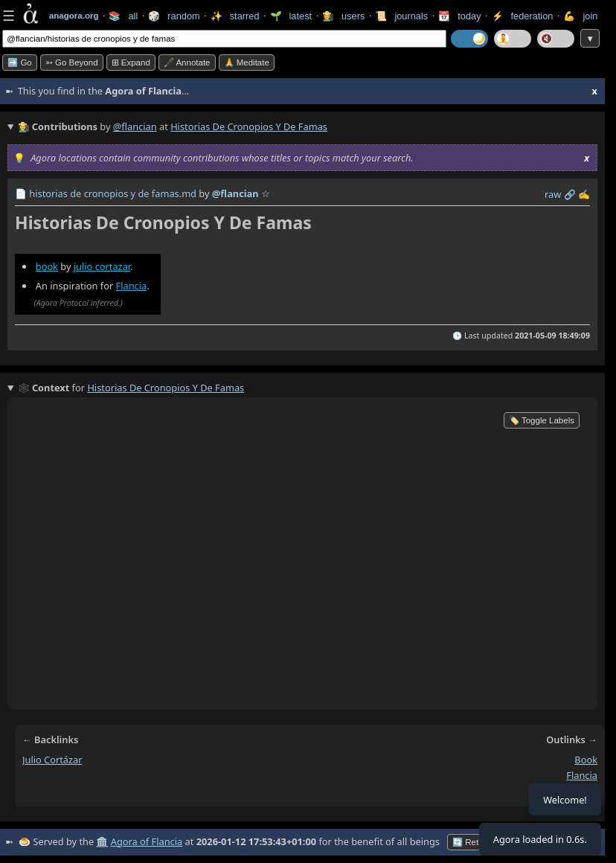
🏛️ (102, 841)
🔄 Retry (469, 842)
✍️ (584, 194)
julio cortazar (102, 266)
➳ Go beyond (72, 62)
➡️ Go (20, 62)
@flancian (135, 126)
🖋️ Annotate (187, 62)
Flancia (132, 286)
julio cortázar (52, 760)
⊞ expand (131, 62)
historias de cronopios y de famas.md (113, 193)
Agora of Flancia (147, 841)
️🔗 (570, 194)
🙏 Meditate (247, 62)
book (47, 266)
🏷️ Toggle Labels (542, 420)
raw (553, 194)
